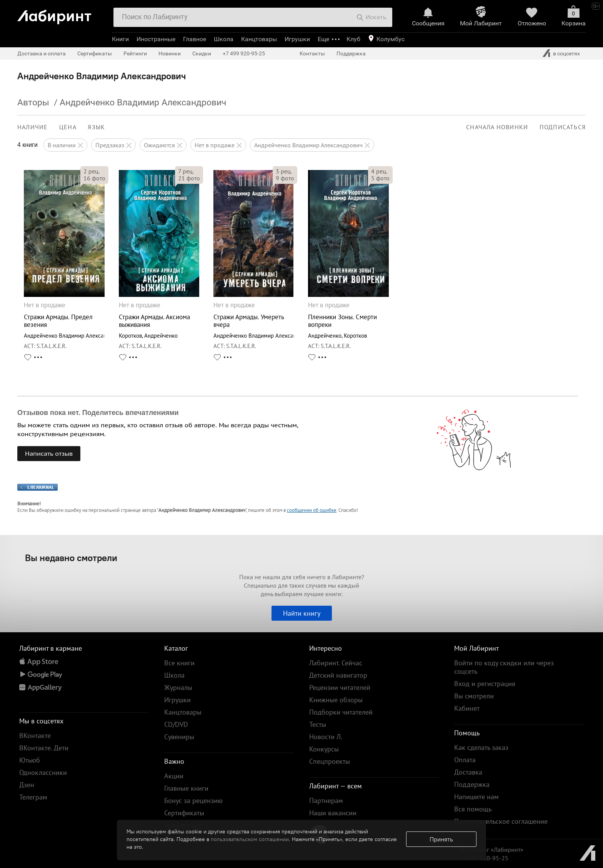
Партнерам (326, 801)
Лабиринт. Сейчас (336, 663)
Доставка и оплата (42, 53)
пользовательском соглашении (250, 839)
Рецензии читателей (340, 687)
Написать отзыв (49, 453)
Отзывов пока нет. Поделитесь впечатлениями (98, 413)
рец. (92, 171)
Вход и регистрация (485, 684)
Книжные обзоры (336, 700)
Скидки (202, 53)
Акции (174, 776)
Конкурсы (324, 749)
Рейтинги (135, 53)
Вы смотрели (474, 696)
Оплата (465, 760)
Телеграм (33, 797)
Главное (195, 39)
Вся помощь (473, 809)
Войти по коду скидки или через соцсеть (504, 667)
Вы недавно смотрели (71, 558)
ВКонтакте (35, 736)
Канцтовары (259, 39)
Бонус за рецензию (193, 801)
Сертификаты (95, 53)
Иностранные (156, 39)
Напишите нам (476, 797)
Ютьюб (30, 760)
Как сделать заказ (481, 747)
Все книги (179, 663)
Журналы (178, 687)
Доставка (468, 772)
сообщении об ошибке (312, 510)
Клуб (353, 39)
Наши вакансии (333, 813)
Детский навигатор (338, 675)
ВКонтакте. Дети (44, 748)
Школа (224, 39)
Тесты (318, 724)
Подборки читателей (341, 712)
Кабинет (467, 708)
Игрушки (297, 39)
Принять (441, 839)
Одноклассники (43, 772)
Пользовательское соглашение (501, 821)
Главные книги (186, 788)
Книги (120, 39)
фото (94, 178)
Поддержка (351, 53)
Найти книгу (302, 613)
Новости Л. (326, 737)
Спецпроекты (330, 761)
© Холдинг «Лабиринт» (492, 850)
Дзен (27, 785)
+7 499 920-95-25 (244, 53)
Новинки (170, 53)
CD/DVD (176, 724)
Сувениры (179, 737)
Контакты (312, 53)
